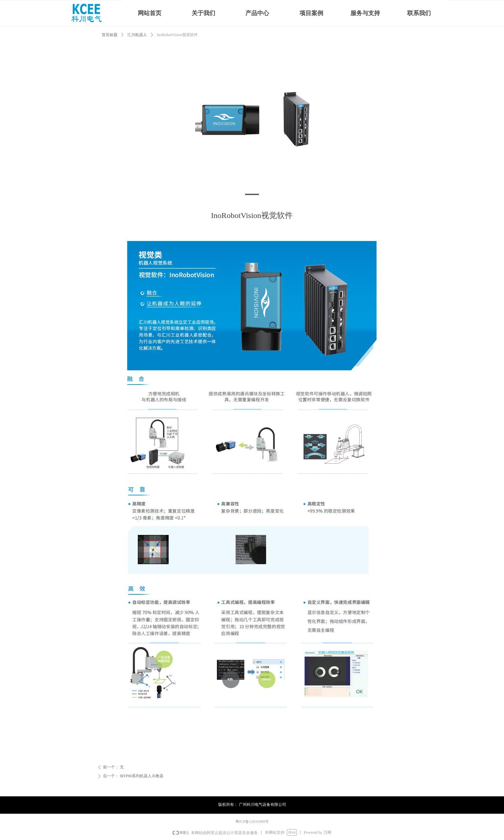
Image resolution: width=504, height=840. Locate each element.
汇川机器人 (137, 35)
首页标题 (110, 35)
